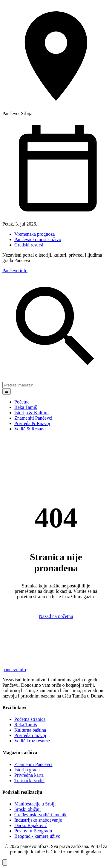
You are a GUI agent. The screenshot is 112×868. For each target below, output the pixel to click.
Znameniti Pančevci (33, 418)
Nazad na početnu (56, 616)
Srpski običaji (27, 809)
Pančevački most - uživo (38, 239)
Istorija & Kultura (32, 413)
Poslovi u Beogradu (33, 831)
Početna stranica (30, 719)
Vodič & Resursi (30, 429)
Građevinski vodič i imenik (40, 815)
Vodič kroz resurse (32, 741)
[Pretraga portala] (29, 385)
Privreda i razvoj (30, 735)
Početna (22, 402)
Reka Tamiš (26, 407)
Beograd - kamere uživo (37, 836)
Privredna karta (29, 775)
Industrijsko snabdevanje (38, 820)
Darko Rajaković (31, 825)
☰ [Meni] (7, 391)
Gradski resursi (29, 245)
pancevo (14, 670)
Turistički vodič (29, 781)
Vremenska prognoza (34, 234)
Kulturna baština (30, 730)
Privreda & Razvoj (32, 423)
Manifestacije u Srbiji (35, 804)
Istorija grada (27, 770)
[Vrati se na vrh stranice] (5, 862)
